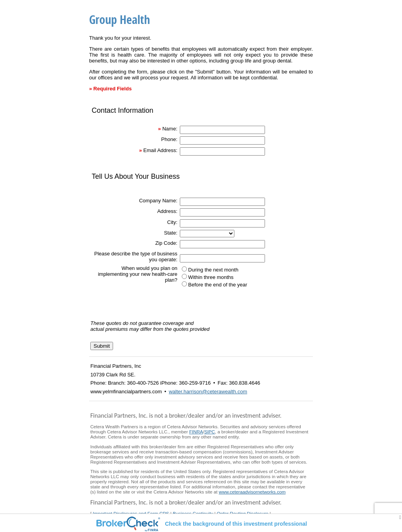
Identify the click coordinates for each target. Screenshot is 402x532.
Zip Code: (166, 243)
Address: (167, 211)
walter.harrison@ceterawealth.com (208, 392)
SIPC (209, 432)
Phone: (169, 139)
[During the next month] (184, 269)
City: (172, 222)
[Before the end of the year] (184, 284)
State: (171, 233)
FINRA (196, 432)
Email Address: (160, 150)
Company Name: (158, 201)
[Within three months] (184, 276)
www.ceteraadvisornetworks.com (252, 492)
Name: (170, 129)
